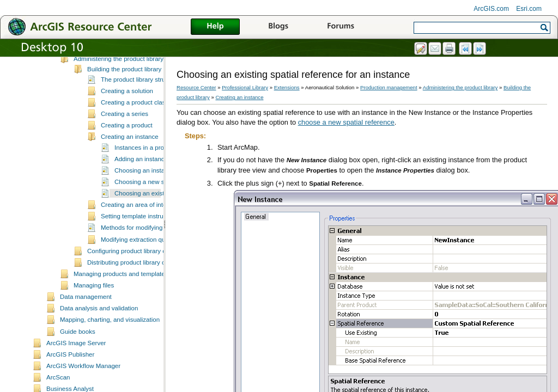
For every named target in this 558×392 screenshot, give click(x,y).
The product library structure (140, 106)
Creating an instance (130, 163)
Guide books (78, 358)
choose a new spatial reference (346, 122)
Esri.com (529, 9)
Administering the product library (119, 85)
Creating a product (127, 152)
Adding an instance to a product (159, 186)
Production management (389, 87)
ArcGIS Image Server (76, 370)
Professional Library (245, 87)
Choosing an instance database (158, 197)
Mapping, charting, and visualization (110, 346)
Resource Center (196, 87)
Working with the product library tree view (131, 73)
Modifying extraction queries (140, 266)
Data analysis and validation (99, 335)
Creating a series (125, 140)
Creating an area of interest (139, 231)
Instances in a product (145, 174)
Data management (86, 323)
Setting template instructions (140, 243)
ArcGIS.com (491, 9)
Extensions (287, 87)
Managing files (94, 312)
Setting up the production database (122, 62)
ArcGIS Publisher (70, 381)
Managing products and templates (121, 301)
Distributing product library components (142, 289)
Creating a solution (127, 118)
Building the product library (124, 96)
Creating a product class (135, 129)
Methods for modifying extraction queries (157, 254)
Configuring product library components (142, 278)
